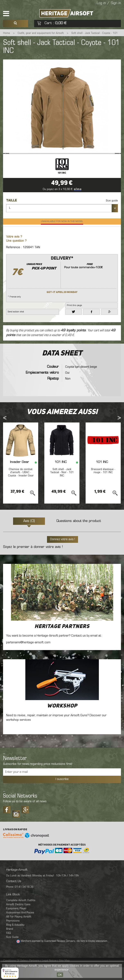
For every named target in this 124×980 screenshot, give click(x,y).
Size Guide (12, 950)
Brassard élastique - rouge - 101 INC (103, 484)
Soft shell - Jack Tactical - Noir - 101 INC (62, 485)
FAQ (8, 946)
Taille (12, 213)
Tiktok (16, 825)
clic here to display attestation (92, 954)
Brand (10, 942)
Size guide (112, 213)
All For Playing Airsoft (19, 929)
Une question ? (16, 254)
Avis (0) (29, 534)
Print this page (74, 318)
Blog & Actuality (15, 938)
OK (60, 975)
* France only (62, 289)
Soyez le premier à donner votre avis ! (33, 560)
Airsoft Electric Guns (18, 917)
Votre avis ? (14, 250)
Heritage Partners (62, 639)
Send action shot (16, 324)
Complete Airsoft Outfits (21, 913)
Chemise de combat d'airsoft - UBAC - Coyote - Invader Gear (21, 485)
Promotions (13, 934)
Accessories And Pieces (20, 925)
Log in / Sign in (109, 3)
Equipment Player (16, 921)
